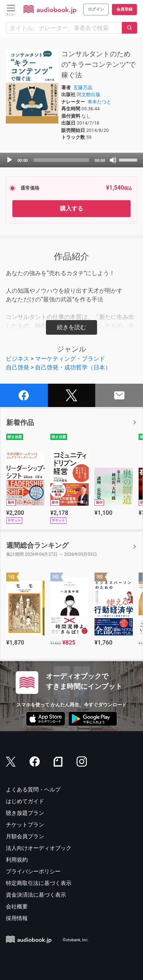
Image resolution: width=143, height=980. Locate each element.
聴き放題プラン (25, 813)
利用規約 (17, 860)
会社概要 (17, 907)
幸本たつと (99, 102)
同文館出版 (88, 94)
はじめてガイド (25, 801)
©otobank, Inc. (76, 940)
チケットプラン (25, 825)
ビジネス (18, 359)
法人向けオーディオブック (39, 848)
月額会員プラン (25, 836)
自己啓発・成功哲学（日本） (73, 367)
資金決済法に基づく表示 (36, 895)
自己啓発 (18, 367)
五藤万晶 (83, 88)
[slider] (61, 160)
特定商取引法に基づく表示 (39, 883)
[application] (71, 160)
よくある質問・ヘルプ (33, 790)
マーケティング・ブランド (70, 359)
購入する (71, 208)
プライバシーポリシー (33, 871)
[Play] (9, 160)
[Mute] (113, 160)
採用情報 (17, 918)
